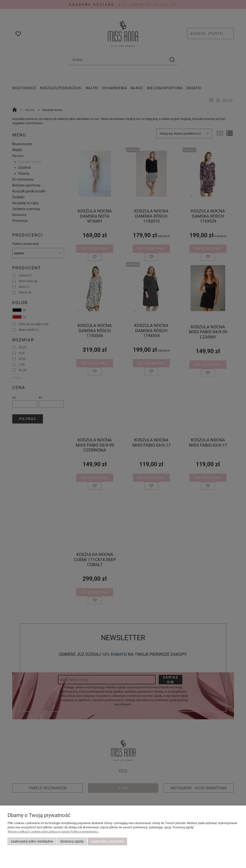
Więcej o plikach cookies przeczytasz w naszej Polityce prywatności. (53, 832)
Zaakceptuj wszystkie (107, 841)
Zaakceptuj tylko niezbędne (32, 841)
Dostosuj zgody (72, 841)
